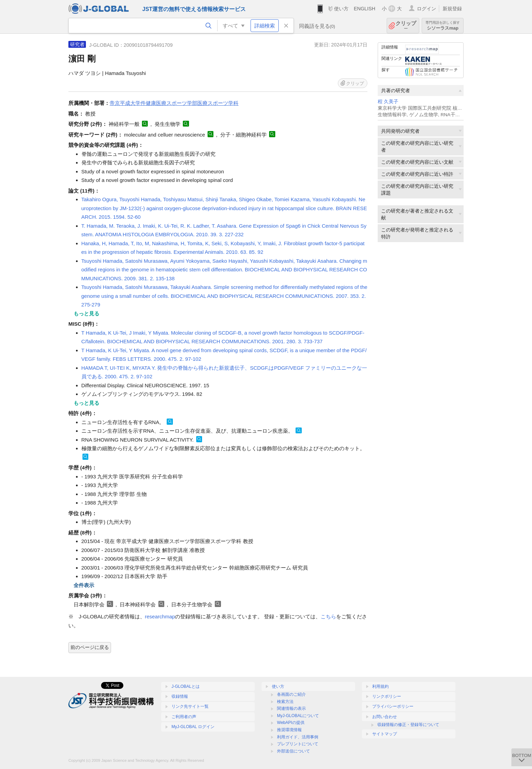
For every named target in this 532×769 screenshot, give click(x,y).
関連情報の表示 (291, 708)
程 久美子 (388, 102)
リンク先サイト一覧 (190, 706)
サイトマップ (385, 734)
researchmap (160, 616)
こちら (328, 616)
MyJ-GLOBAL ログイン (193, 727)
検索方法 (285, 702)
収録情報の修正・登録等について (408, 725)
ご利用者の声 (184, 717)
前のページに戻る (90, 647)
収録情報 (180, 696)
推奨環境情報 (289, 730)
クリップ (406, 26)
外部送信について (293, 751)
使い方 (341, 9)
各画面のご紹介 (291, 694)
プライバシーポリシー (393, 706)
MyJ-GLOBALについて (298, 716)
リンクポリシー (387, 696)
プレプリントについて (298, 744)
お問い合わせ (385, 717)
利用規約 (380, 686)
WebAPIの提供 (291, 723)
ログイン (426, 9)
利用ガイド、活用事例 (298, 737)
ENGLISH (364, 9)
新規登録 (452, 9)
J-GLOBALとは (186, 686)
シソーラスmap (443, 26)
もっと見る (86, 313)
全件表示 (84, 585)
